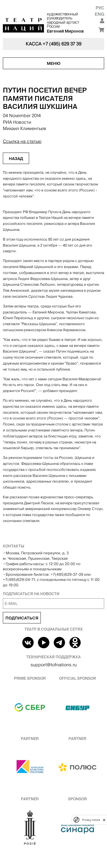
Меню (54, 63)
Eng (99, 14)
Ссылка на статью (22, 141)
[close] (104, 820)
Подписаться (22, 618)
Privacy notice (91, 820)
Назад (16, 159)
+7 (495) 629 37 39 (62, 44)
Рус (100, 8)
